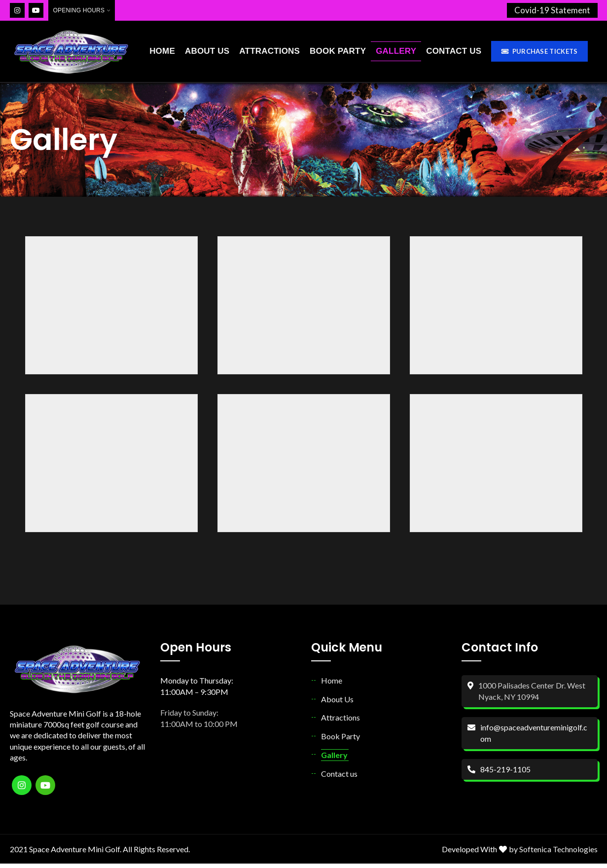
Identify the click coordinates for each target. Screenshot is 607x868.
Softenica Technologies (558, 853)
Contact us (339, 778)
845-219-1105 (505, 774)
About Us (337, 704)
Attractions (340, 722)
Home (332, 685)
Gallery (334, 759)
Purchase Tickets (539, 54)
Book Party (340, 741)
